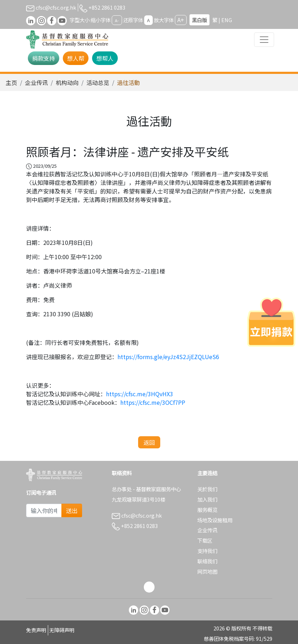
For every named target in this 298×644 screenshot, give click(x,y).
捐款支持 (44, 58)
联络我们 (207, 561)
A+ (181, 20)
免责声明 (36, 630)
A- (117, 20)
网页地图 (207, 571)
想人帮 (76, 58)
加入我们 (207, 499)
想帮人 (105, 58)
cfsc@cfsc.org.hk (51, 7)
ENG (227, 20)
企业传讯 (36, 82)
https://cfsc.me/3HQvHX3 (140, 394)
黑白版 (199, 20)
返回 (149, 442)
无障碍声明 (62, 630)
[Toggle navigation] (264, 40)
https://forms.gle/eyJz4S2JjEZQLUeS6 (168, 357)
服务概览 (207, 510)
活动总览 (98, 82)
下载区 (205, 540)
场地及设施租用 (215, 520)
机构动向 (67, 82)
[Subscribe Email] (44, 510)
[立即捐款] (271, 322)
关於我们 (207, 489)
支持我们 (207, 551)
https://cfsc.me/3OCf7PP (153, 402)
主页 (11, 82)
